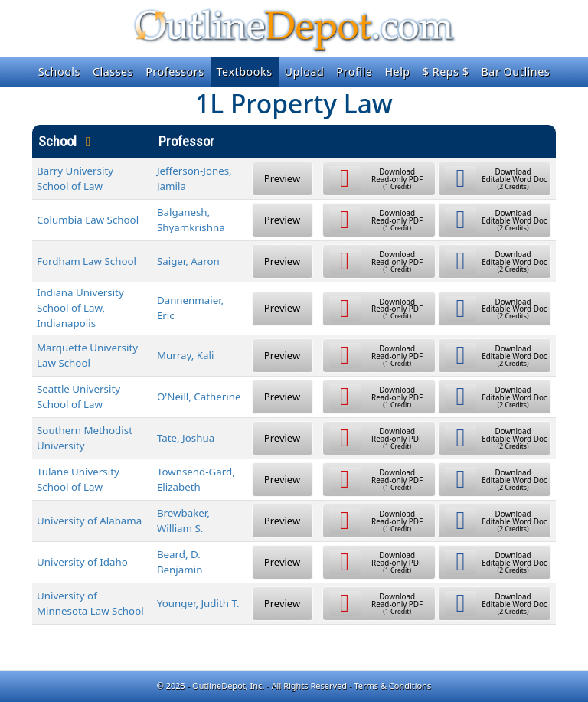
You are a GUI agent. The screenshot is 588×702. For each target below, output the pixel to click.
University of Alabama (89, 521)
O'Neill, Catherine (199, 397)
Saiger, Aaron (188, 261)
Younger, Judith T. (198, 603)
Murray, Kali (185, 355)
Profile (354, 72)
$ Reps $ (446, 72)
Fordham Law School (87, 261)
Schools (59, 72)
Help (397, 72)
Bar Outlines (515, 72)
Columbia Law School (88, 220)
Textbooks (245, 72)
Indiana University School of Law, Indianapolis (80, 308)
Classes (113, 72)
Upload (305, 72)
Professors (175, 72)
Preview (282, 178)
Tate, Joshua (186, 438)
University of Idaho (82, 562)
